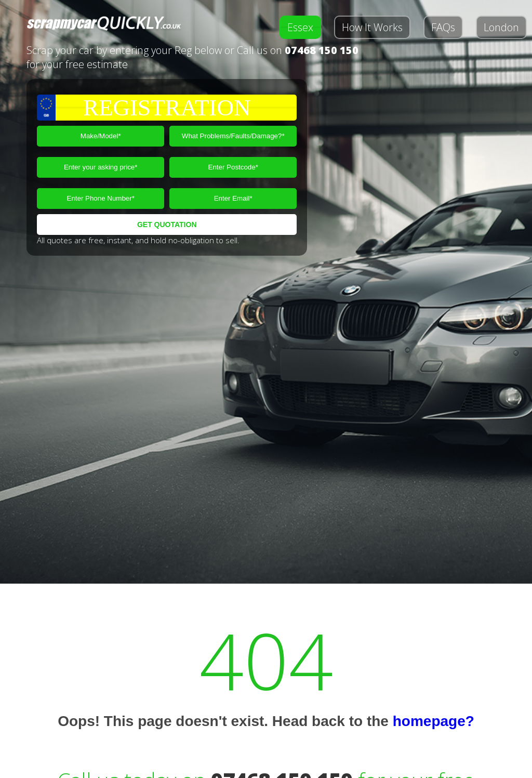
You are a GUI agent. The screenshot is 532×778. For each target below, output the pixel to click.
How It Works (372, 27)
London (501, 27)
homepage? (434, 721)
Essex (300, 27)
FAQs (443, 27)
